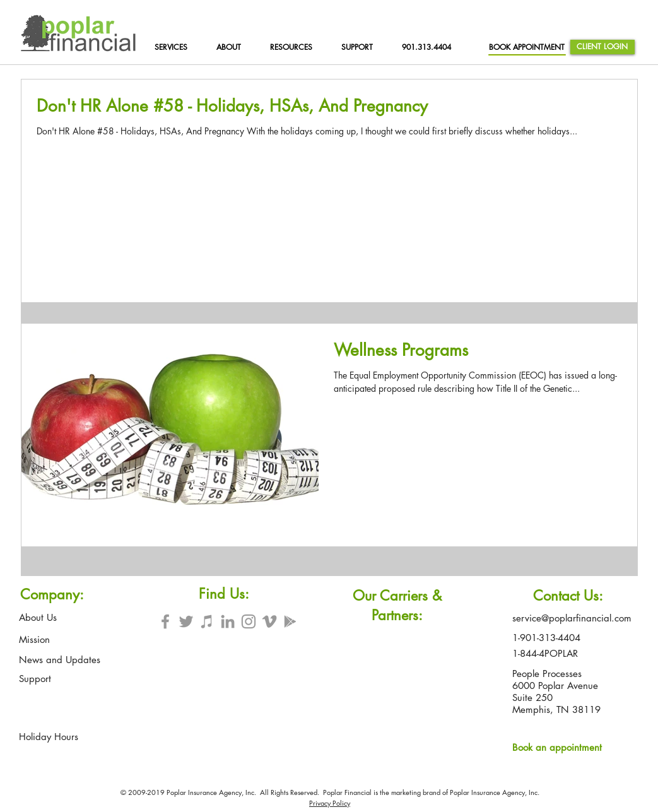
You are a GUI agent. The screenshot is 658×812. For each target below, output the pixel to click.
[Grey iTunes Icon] (207, 621)
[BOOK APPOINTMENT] (527, 47)
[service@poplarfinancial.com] (573, 618)
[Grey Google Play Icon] (290, 621)
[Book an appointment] (561, 747)
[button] (297, 47)
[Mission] (35, 639)
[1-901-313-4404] (552, 638)
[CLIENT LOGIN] (602, 47)
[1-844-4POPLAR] (548, 653)
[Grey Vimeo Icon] (269, 621)
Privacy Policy (330, 803)
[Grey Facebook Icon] (165, 621)
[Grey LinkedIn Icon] (228, 621)
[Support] (35, 679)
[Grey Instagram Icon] (249, 621)
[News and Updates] (60, 659)
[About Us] (38, 617)
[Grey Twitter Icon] (186, 621)
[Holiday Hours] (49, 736)
